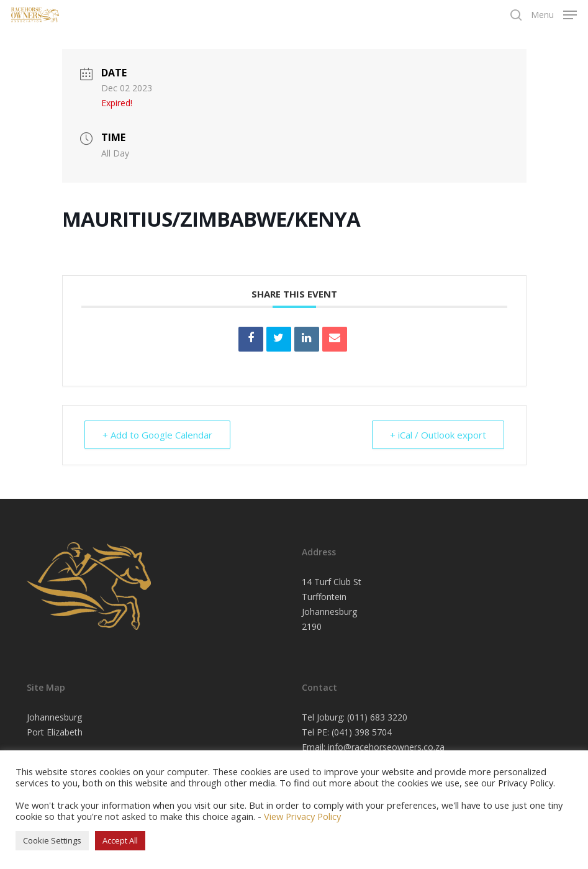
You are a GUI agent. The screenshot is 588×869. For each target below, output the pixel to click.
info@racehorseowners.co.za (386, 747)
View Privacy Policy (302, 816)
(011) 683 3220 (377, 717)
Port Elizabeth (55, 732)
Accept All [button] (120, 840)
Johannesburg (54, 717)
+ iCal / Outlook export (438, 435)
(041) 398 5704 (362, 732)
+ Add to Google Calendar (157, 435)
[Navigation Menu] (554, 14)
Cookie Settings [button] (52, 840)
